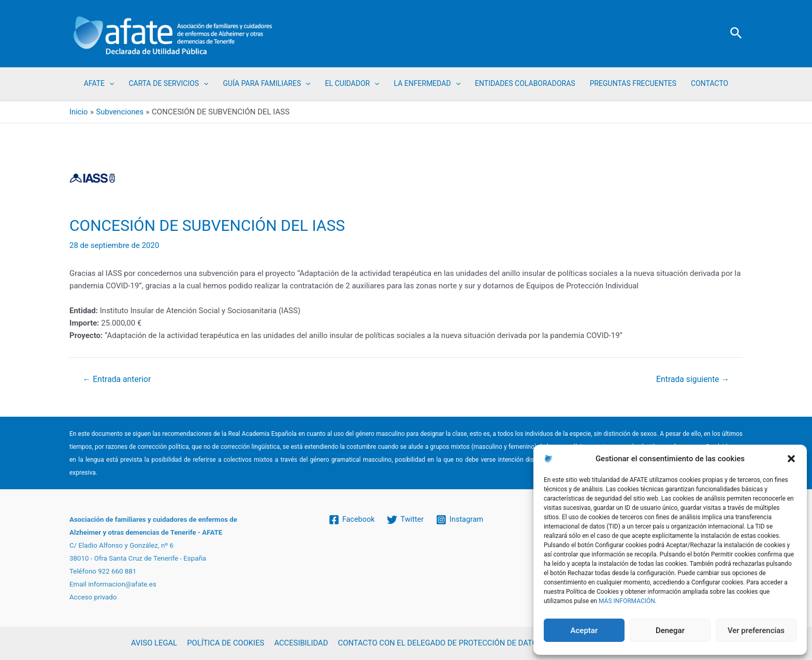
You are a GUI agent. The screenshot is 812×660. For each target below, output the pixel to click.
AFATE (99, 83)
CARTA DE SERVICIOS (168, 83)
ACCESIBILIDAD (299, 643)
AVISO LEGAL (155, 643)
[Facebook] (350, 520)
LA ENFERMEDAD (427, 83)
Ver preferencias (756, 630)
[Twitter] (405, 520)
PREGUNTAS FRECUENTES (633, 83)
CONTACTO (709, 83)
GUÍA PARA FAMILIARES (267, 83)
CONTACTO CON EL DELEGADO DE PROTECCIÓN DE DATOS (438, 643)
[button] (791, 459)
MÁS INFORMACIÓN (627, 601)
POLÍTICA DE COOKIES (225, 643)
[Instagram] (461, 520)
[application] (109, 83)
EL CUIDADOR (352, 83)
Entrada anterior (118, 379)
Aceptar (584, 630)
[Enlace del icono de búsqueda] (737, 34)
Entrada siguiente (692, 379)
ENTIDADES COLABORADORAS (525, 83)
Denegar (670, 630)
